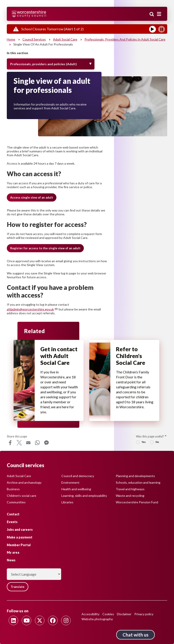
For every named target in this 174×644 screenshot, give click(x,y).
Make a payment (20, 537)
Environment (70, 482)
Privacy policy (144, 614)
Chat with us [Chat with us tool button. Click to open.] (135, 635)
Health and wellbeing (76, 489)
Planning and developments (135, 476)
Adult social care (65, 39)
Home (11, 39)
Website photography (97, 619)
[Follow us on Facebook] (53, 620)
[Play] (152, 29)
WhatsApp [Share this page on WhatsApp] (37, 443)
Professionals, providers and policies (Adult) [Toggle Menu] (43, 64)
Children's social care (22, 496)
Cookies (108, 614)
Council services (34, 39)
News (11, 560)
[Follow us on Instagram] (66, 620)
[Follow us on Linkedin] (13, 620)
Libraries (67, 502)
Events (12, 522)
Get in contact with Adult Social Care (59, 356)
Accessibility (91, 614)
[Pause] (162, 29)
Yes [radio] (144, 442)
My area (13, 552)
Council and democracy (78, 476)
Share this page (17, 436)
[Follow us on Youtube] (27, 620)
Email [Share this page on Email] (28, 443)
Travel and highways (130, 489)
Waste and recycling (130, 496)
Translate (18, 587)
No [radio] (157, 442)
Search (152, 14)
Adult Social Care (19, 476)
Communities (16, 502)
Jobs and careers (20, 530)
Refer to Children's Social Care (131, 356)
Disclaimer (124, 614)
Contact (13, 514)
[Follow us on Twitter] (40, 620)
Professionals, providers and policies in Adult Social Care (125, 39)
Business (13, 489)
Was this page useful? (150, 436)
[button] (32, 197)
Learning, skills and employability (84, 496)
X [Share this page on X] (19, 443)
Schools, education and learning (138, 482)
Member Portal (19, 545)
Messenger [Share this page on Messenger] (46, 443)
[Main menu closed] (159, 14)
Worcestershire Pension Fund (137, 502)
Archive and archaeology (24, 482)
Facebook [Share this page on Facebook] (10, 443)
